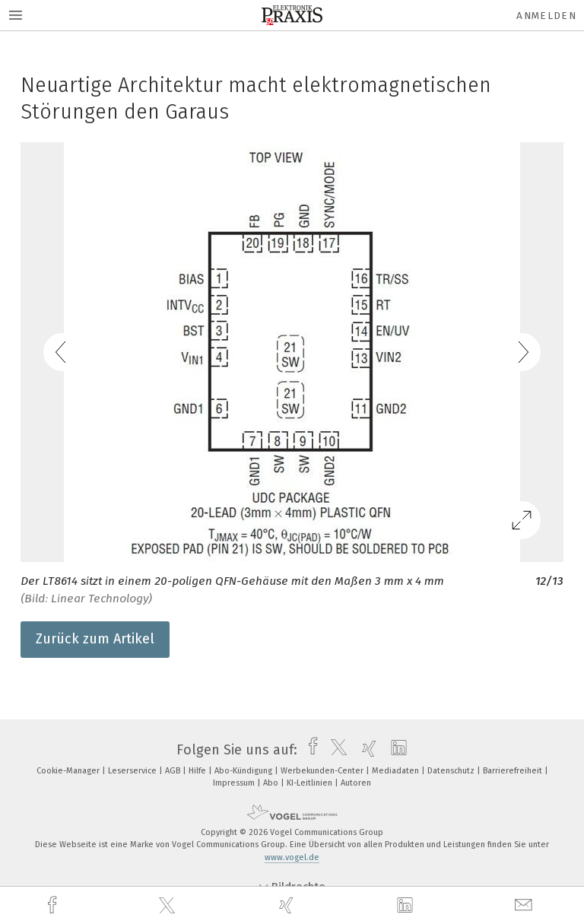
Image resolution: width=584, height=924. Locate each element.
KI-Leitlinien (311, 783)
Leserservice (133, 771)
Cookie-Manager (69, 771)
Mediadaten (397, 771)
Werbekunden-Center (323, 771)
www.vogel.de (292, 857)
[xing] (288, 905)
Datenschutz (452, 771)
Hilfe (198, 771)
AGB (174, 771)
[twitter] (169, 906)
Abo (272, 783)
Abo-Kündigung (244, 771)
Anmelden (546, 16)
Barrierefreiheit (514, 771)
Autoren (356, 783)
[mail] (525, 905)
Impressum (235, 783)
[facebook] (54, 905)
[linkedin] (407, 906)
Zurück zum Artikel (95, 639)
